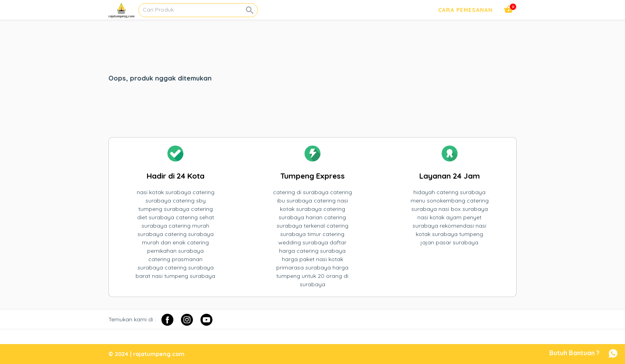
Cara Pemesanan (465, 10)
